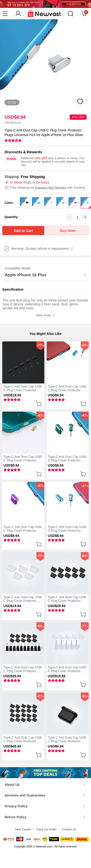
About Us (12, 785)
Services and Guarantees (25, 795)
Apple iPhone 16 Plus (25, 275)
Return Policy (16, 817)
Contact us (69, 829)
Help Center (23, 829)
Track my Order (46, 829)
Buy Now (68, 231)
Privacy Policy (16, 806)
